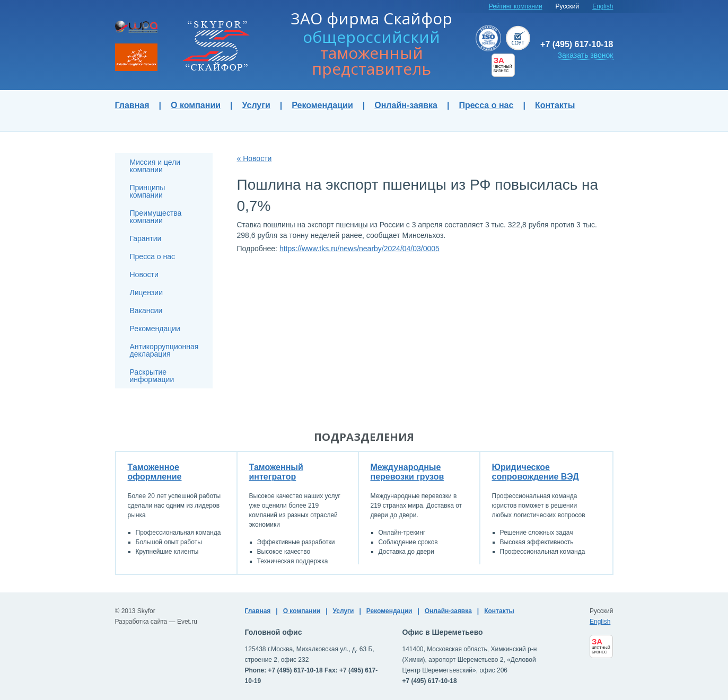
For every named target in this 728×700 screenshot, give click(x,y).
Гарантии (146, 238)
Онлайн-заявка (406, 105)
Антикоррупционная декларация (164, 350)
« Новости (255, 158)
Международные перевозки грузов (407, 472)
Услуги (256, 105)
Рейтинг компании (516, 6)
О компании (196, 105)
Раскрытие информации (152, 376)
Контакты (555, 105)
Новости (144, 274)
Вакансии (146, 311)
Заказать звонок (586, 55)
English (603, 6)
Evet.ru (187, 622)
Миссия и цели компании (155, 166)
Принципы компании (148, 191)
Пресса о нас (486, 105)
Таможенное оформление (155, 472)
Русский (568, 6)
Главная (132, 105)
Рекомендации (322, 105)
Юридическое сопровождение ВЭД (536, 472)
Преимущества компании (156, 217)
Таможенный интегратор (276, 472)
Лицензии (146, 293)
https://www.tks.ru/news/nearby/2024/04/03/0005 (359, 249)
